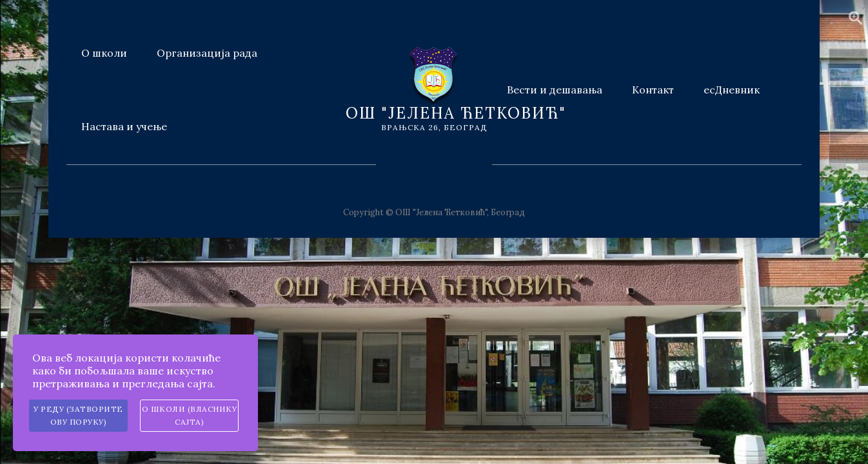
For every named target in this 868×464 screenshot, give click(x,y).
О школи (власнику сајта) (190, 415)
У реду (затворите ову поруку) (78, 415)
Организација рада (207, 53)
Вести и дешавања (555, 90)
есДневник (732, 90)
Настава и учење (124, 126)
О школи (104, 53)
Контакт (653, 90)
